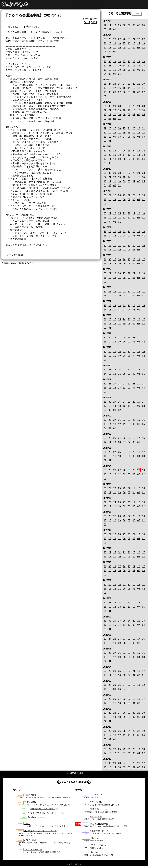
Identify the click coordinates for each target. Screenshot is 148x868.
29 (110, 39)
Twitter (94, 854)
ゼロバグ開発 (30, 795)
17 (124, 44)
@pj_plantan (32, 818)
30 (105, 39)
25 (129, 39)
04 (144, 25)
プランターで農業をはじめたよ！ (40, 814)
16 (129, 44)
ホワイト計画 (30, 842)
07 (129, 25)
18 (119, 44)
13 (144, 44)
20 (110, 44)
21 (105, 44)
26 (124, 39)
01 (115, 30)
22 (144, 39)
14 (139, 44)
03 (105, 30)
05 (139, 25)
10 (115, 25)
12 (105, 25)
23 (139, 39)
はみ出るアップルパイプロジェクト (40, 832)
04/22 (87, 22)
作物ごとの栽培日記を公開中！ (42, 809)
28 (115, 39)
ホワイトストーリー (33, 851)
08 (124, 25)
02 (110, 30)
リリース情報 (96, 803)
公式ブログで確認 (14, 255)
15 (134, 44)
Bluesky (95, 840)
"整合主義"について (99, 810)
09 (119, 25)
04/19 (94, 22)
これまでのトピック (99, 832)
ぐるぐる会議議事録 (99, 825)
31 (105, 62)
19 (115, 44)
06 (134, 25)
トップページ (96, 795)
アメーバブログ (98, 847)
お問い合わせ (96, 817)
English (80, 773)
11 (110, 25)
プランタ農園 (30, 803)
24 (134, 39)
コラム (27, 825)
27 (119, 39)
